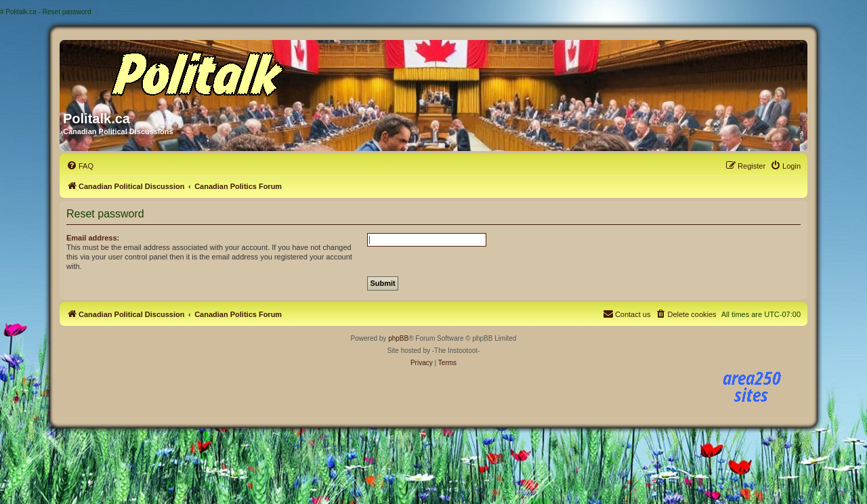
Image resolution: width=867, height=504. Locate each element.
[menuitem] (80, 166)
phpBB (398, 338)
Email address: (93, 238)
